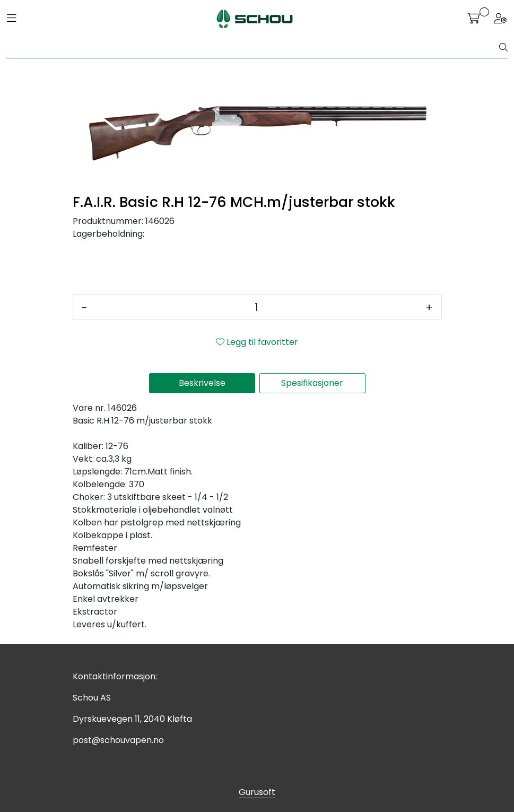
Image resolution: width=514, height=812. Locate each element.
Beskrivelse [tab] (202, 383)
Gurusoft (257, 792)
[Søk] (253, 48)
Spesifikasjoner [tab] (312, 383)
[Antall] (256, 307)
